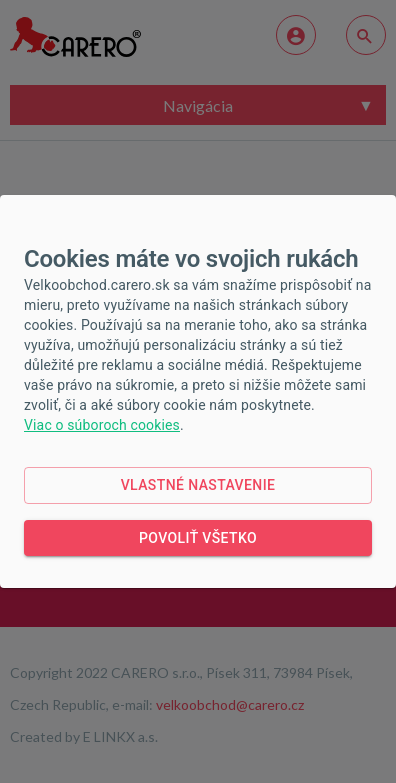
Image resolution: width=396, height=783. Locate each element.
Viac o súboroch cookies (102, 425)
